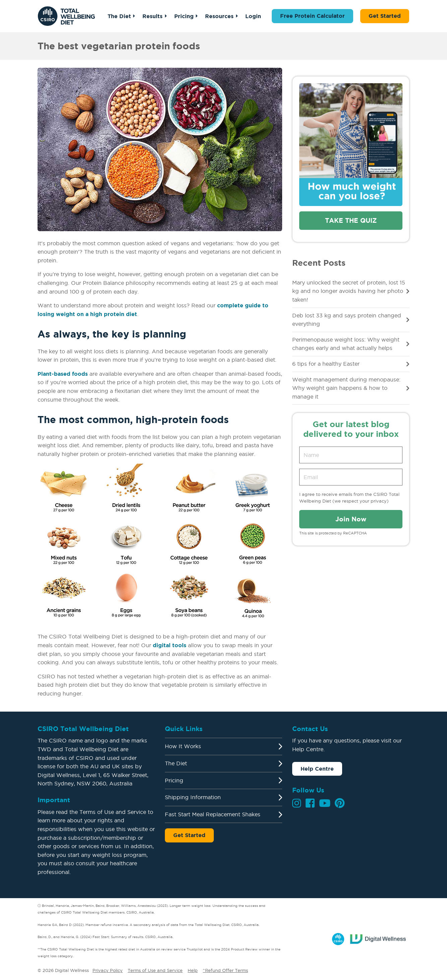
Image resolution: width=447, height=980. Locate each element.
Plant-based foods (63, 374)
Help (193, 970)
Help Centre (317, 769)
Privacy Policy (108, 970)
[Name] (351, 455)
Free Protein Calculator (312, 16)
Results (152, 16)
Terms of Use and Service (155, 970)
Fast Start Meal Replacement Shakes (213, 814)
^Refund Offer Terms (225, 970)
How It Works (183, 746)
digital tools (170, 645)
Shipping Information (193, 797)
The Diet (119, 16)
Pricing (184, 16)
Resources (219, 16)
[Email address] (351, 477)
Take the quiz (351, 220)
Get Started (385, 16)
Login (253, 16)
